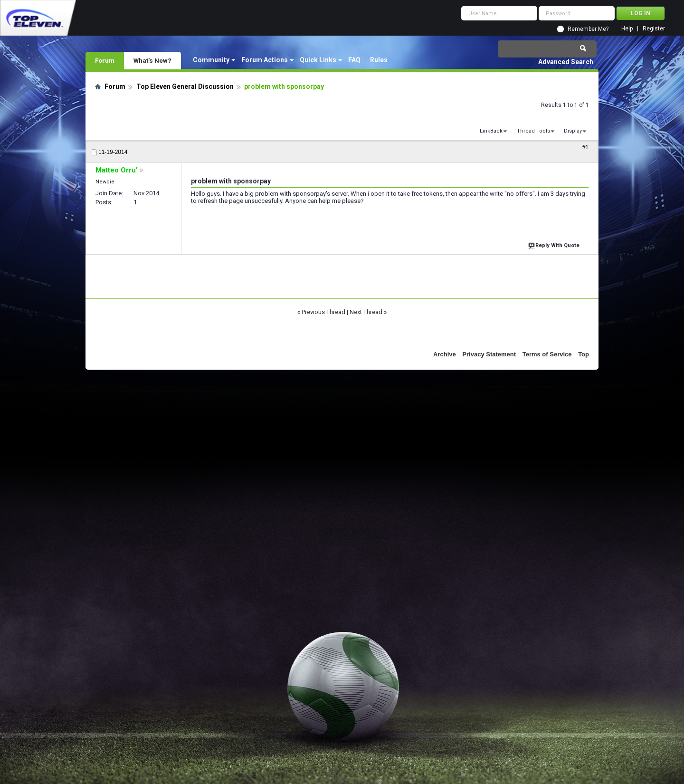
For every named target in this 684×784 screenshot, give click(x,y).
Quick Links (318, 60)
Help (627, 29)
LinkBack (491, 131)
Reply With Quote (555, 244)
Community (211, 60)
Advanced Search (566, 62)
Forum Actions (265, 60)
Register (654, 29)
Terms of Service (547, 354)
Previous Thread (323, 312)
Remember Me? (588, 29)
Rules (379, 60)
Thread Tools (533, 131)
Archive (445, 354)
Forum (105, 60)
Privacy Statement (489, 354)
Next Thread (366, 312)
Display (573, 131)
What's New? (152, 60)
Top (584, 354)
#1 (585, 147)
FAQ (354, 60)
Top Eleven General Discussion (185, 86)
